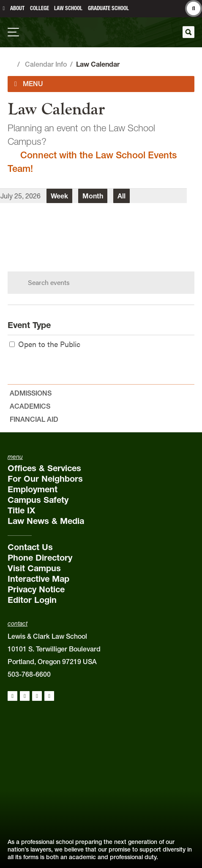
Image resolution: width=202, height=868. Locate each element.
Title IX (21, 510)
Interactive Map (38, 579)
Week (59, 196)
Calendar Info (46, 64)
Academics (30, 406)
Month (93, 196)
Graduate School (108, 8)
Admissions (31, 393)
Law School (68, 8)
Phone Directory (40, 558)
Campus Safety (38, 500)
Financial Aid (34, 419)
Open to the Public (45, 344)
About (17, 8)
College (40, 8)
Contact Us (30, 547)
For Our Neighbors (45, 479)
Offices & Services (44, 468)
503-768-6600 (29, 674)
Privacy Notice (36, 589)
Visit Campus (34, 568)
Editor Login (32, 600)
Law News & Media (46, 521)
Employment (33, 489)
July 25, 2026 (20, 196)
